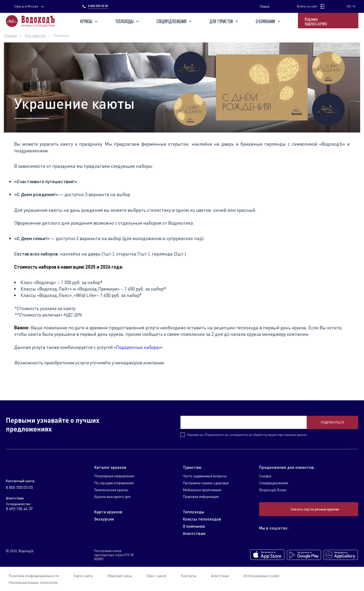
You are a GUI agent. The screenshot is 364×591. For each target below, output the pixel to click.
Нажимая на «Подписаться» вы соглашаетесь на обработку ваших (247, 435)
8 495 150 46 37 (19, 509)
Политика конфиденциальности (34, 576)
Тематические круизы (111, 490)
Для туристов (224, 21)
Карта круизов (108, 512)
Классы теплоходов (202, 519)
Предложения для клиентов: (287, 467)
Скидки (265, 476)
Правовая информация (201, 496)
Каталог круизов (110, 467)
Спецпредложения (175, 21)
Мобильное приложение (202, 490)
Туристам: (193, 467)
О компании (269, 21)
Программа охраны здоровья (206, 483)
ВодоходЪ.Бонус (273, 490)
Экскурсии (104, 519)
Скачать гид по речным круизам (315, 509)
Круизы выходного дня (112, 496)
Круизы (89, 21)
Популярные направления (114, 476)
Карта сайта (83, 576)
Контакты (189, 576)
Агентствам (194, 533)
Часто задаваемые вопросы (205, 476)
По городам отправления (114, 483)
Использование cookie (261, 576)
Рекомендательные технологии (33, 582)
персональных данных (292, 435)
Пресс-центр (156, 576)
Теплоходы (128, 21)
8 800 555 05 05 (98, 6)
